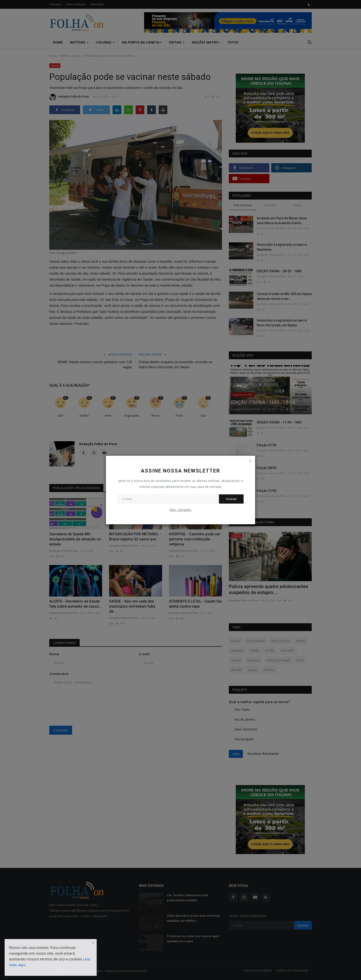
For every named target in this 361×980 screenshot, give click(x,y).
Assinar (231, 499)
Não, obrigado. (181, 510)
